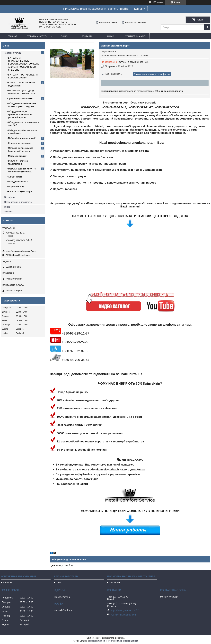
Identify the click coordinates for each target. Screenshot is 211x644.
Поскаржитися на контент (101, 641)
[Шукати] (207, 27)
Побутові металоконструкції (22, 138)
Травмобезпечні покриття (21, 98)
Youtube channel (136, 36)
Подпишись (115, 582)
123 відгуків (158, 2)
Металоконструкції (17, 156)
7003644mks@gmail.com (18, 255)
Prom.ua (121, 638)
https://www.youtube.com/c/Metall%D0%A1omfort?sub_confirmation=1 (22, 251)
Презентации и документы (18, 202)
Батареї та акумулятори (20, 191)
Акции (110, 36)
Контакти (140, 9)
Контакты (87, 36)
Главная (12, 36)
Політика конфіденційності (126, 641)
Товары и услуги (37, 36)
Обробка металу (16, 187)
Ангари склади (15, 177)
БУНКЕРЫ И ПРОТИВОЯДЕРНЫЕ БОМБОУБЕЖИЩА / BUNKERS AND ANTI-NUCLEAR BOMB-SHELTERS (24, 64)
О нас (64, 36)
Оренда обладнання (18, 182)
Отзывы (8, 212)
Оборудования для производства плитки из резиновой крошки (20, 114)
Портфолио (10, 197)
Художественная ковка (19, 143)
